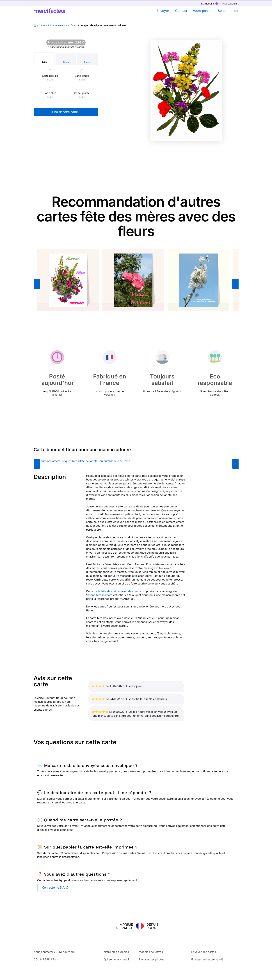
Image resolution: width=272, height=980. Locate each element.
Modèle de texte (120, 461)
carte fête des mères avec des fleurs (117, 591)
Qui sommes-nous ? (116, 959)
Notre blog (110, 952)
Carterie (43, 25)
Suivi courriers (65, 952)
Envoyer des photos (151, 959)
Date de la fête (88, 461)
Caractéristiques (61, 461)
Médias (124, 952)
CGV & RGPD (42, 959)
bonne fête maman (99, 595)
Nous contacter (44, 952)
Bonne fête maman (60, 25)
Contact (181, 11)
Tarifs (75, 461)
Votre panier (202, 11)
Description (43, 461)
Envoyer (163, 11)
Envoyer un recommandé (207, 959)
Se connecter (228, 11)
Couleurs (103, 461)
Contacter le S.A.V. (55, 887)
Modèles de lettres (151, 952)
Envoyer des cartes (204, 952)
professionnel (227, 4)
